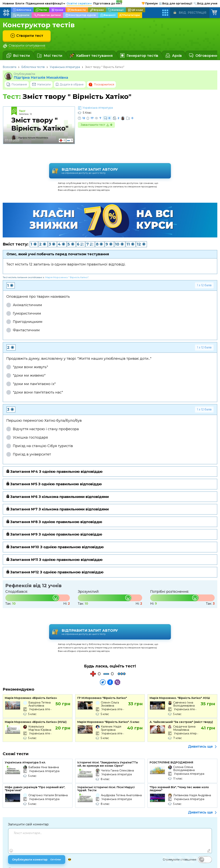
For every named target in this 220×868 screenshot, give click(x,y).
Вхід (182, 13)
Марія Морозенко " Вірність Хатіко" (67, 264)
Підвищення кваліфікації (45, 3)
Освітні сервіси (79, 3)
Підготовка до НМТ (108, 3)
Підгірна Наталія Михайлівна (41, 78)
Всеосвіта (9, 67)
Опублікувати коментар (38, 833)
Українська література (65, 67)
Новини (8, 3)
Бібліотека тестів (33, 67)
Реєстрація (197, 13)
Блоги (20, 3)
